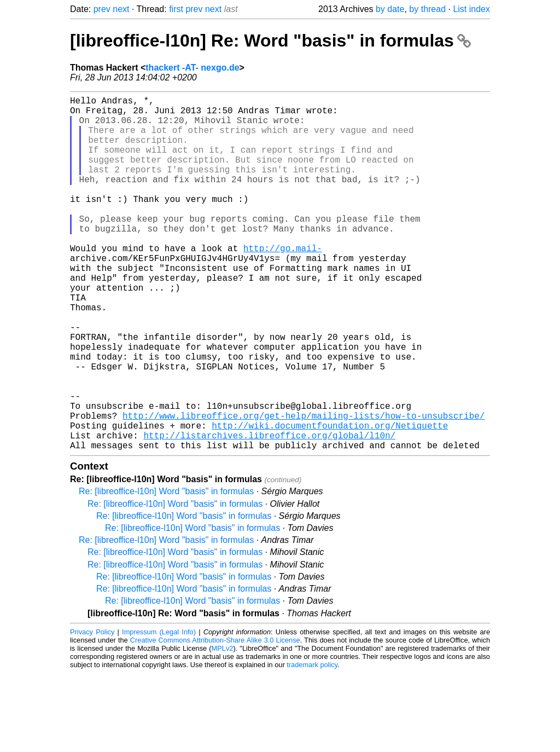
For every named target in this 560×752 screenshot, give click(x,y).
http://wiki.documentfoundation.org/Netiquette (330, 500)
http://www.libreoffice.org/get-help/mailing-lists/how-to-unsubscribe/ (304, 488)
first (176, 9)
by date (390, 9)
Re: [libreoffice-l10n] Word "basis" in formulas (166, 570)
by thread (427, 9)
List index (471, 9)
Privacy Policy (92, 711)
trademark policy (312, 744)
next (121, 9)
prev (102, 9)
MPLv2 (223, 727)
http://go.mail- (283, 283)
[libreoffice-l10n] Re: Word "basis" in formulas (270, 41)
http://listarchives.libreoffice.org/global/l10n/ (269, 512)
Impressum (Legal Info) (159, 711)
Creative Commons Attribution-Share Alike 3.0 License (215, 719)
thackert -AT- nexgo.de (192, 68)
